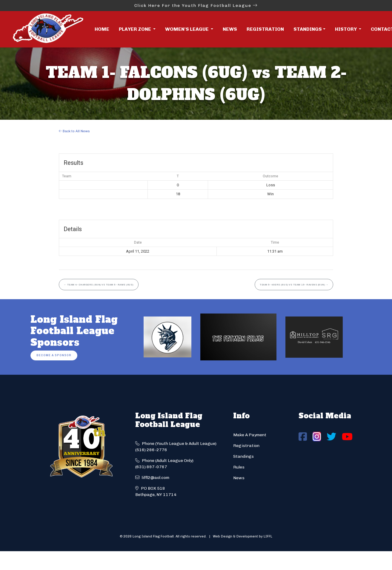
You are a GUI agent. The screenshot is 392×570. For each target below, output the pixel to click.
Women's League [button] (187, 29)
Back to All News (74, 131)
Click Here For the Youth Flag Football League (196, 6)
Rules (239, 467)
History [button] (346, 29)
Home (102, 29)
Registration (265, 29)
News (230, 29)
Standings (308, 29)
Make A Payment (250, 435)
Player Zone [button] (135, 29)
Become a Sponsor (54, 355)
